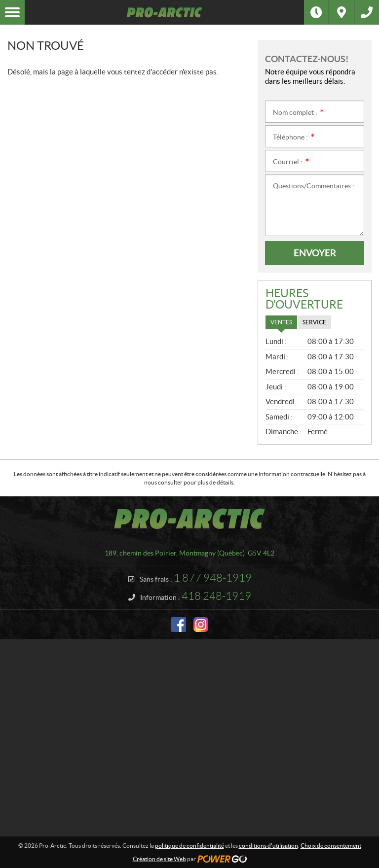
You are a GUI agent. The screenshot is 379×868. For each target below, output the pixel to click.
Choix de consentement (331, 846)
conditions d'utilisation (268, 846)
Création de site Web (159, 859)
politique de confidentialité (189, 846)
